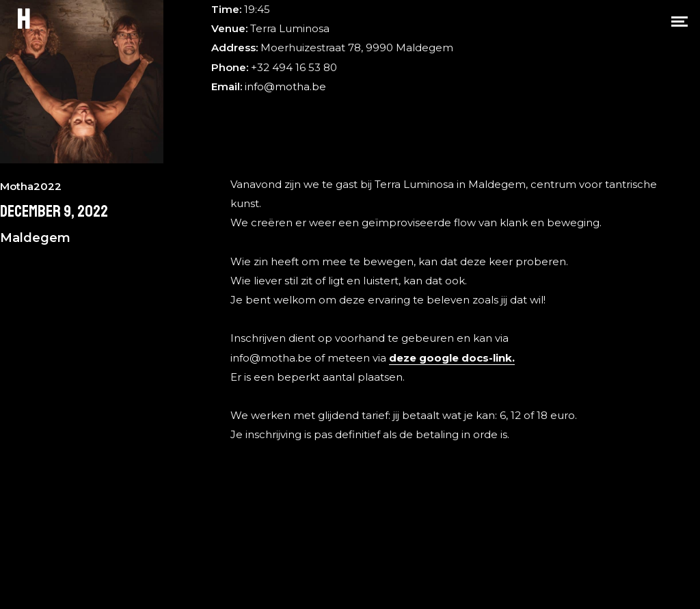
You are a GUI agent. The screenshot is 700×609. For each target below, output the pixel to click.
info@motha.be (285, 86)
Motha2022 (31, 186)
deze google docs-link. (452, 358)
